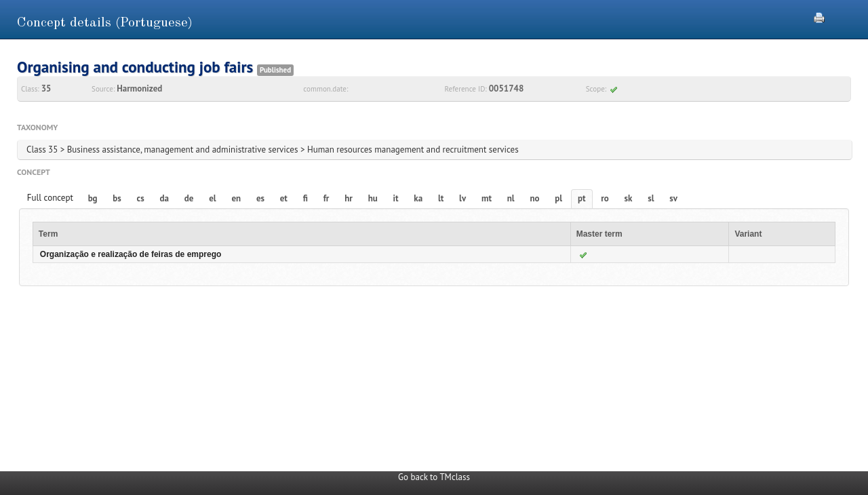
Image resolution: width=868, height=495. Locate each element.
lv (462, 198)
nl (511, 198)
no (534, 198)
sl (651, 198)
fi (305, 198)
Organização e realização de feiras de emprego (131, 254)
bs (117, 198)
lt (441, 198)
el (212, 198)
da (164, 198)
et (284, 198)
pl (558, 198)
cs (141, 198)
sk (629, 198)
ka (418, 198)
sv (673, 198)
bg (93, 198)
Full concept (50, 198)
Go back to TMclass (434, 477)
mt (487, 198)
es (260, 198)
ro (605, 198)
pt (582, 198)
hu (373, 198)
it (396, 198)
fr (327, 198)
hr (349, 198)
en (236, 198)
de (189, 198)
